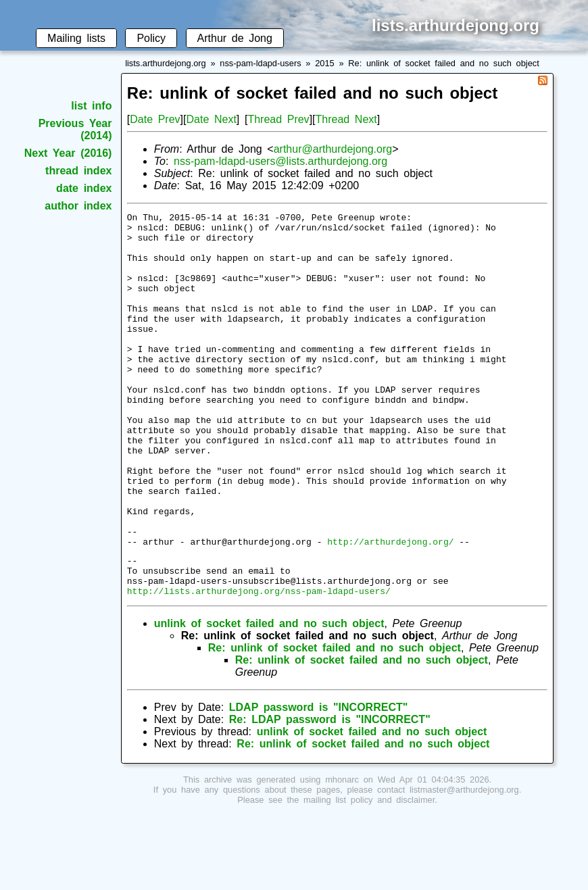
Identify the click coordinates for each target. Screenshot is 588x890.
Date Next (211, 119)
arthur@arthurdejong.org (333, 149)
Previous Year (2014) (75, 129)
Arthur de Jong (235, 38)
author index (78, 206)
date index (84, 188)
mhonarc (342, 855)
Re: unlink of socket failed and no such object (443, 63)
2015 (324, 63)
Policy (151, 38)
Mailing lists (76, 38)
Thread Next (346, 119)
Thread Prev (278, 119)
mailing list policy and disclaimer (369, 875)
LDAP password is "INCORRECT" (319, 782)
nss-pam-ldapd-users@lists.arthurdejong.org (280, 161)
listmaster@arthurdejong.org (464, 865)
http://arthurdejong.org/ (390, 608)
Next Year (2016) (68, 153)
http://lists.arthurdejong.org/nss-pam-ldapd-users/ (259, 666)
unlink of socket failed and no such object (269, 698)
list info (91, 106)
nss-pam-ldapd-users (260, 63)
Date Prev (155, 119)
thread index (78, 171)
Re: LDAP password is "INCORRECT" (330, 794)
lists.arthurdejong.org (166, 63)
